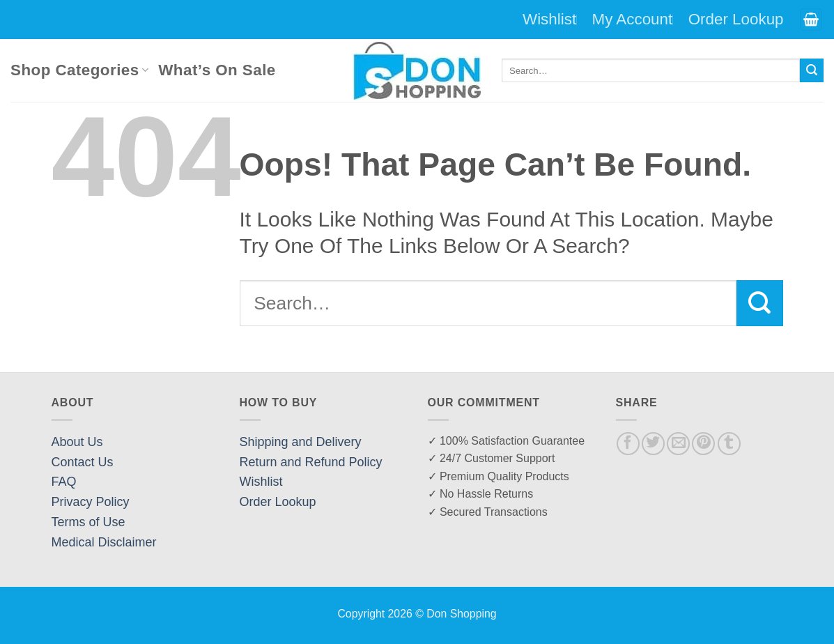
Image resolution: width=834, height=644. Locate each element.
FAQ (64, 482)
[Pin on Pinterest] (703, 444)
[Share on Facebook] (628, 444)
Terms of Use (88, 522)
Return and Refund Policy (311, 462)
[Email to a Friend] (678, 444)
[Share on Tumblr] (729, 444)
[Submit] (812, 70)
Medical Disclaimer (104, 542)
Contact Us (83, 462)
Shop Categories (79, 70)
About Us (77, 442)
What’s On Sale (217, 70)
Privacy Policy (91, 502)
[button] (811, 20)
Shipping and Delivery (301, 442)
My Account (633, 19)
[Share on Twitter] (653, 444)
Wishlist (549, 19)
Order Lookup (736, 19)
